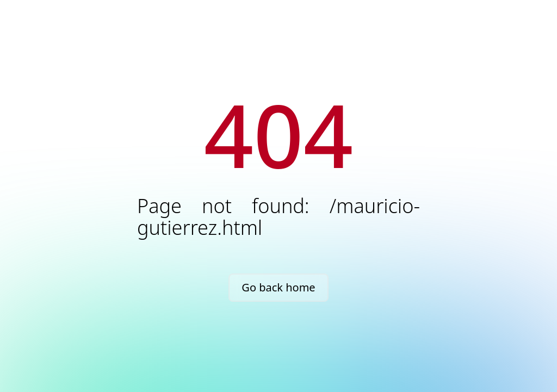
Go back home (278, 287)
